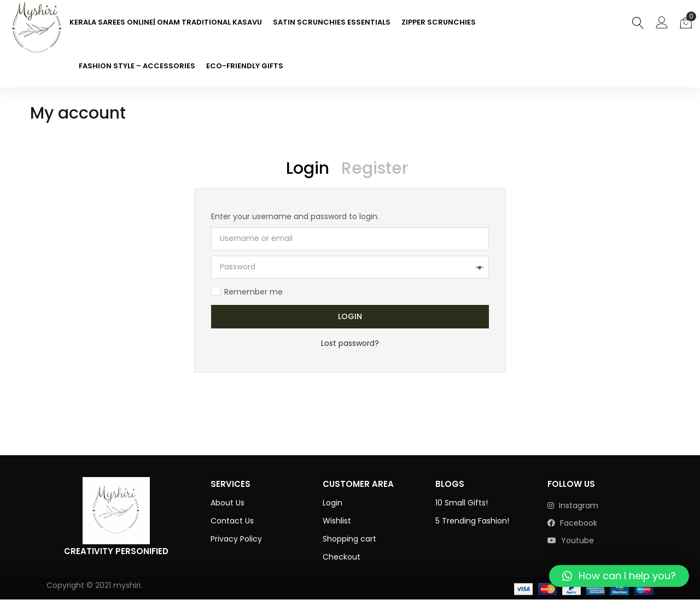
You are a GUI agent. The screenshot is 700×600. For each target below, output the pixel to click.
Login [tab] (308, 168)
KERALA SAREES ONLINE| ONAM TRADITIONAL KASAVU (166, 22)
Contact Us (232, 521)
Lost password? (350, 344)
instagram (573, 505)
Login (350, 317)
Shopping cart (349, 539)
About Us (227, 503)
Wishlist (337, 521)
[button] (686, 22)
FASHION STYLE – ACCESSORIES (137, 66)
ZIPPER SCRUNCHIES (439, 22)
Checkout (342, 557)
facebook (572, 523)
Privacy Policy (236, 539)
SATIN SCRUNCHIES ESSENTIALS (332, 22)
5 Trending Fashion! (472, 521)
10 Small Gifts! (462, 503)
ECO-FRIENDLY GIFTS (245, 66)
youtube (571, 540)
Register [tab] (375, 168)
